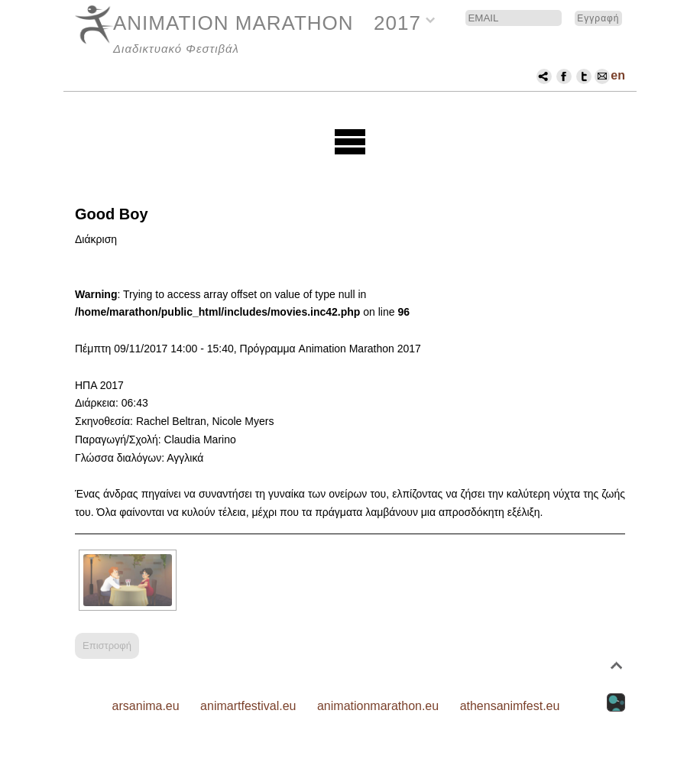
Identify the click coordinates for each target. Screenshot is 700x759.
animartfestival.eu (248, 706)
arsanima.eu (146, 706)
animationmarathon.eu (378, 706)
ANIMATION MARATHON (233, 23)
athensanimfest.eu (510, 706)
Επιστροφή (107, 645)
